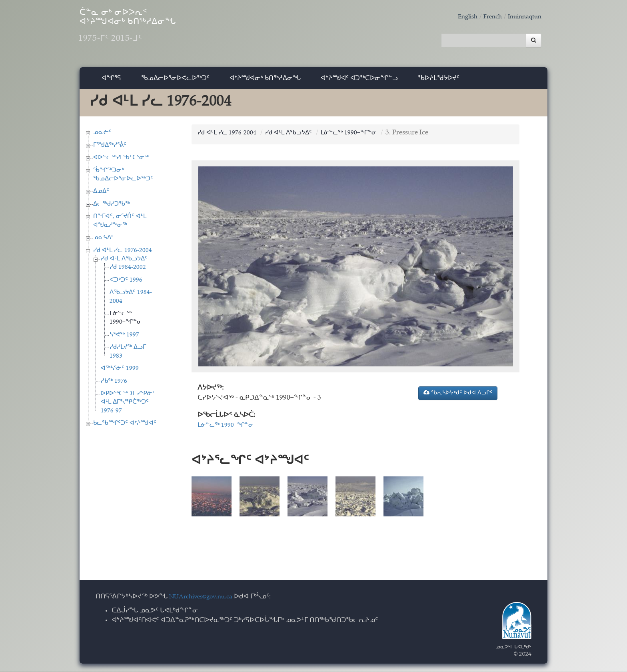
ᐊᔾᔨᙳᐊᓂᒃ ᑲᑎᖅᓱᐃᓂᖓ (265, 82)
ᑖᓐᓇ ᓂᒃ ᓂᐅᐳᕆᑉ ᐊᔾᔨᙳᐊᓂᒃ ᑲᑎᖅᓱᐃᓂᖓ (157, 32)
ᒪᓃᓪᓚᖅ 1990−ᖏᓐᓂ (364, 137)
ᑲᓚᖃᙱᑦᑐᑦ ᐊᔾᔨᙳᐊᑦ (125, 427)
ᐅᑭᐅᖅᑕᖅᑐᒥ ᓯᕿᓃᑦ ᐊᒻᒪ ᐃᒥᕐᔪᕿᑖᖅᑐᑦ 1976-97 (128, 406)
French (487, 17)
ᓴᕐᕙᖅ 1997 (124, 339)
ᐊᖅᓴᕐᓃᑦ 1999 (120, 373)
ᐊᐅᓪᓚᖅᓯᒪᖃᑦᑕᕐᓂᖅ (121, 162)
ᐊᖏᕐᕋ (111, 82)
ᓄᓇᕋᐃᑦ (104, 242)
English (459, 17)
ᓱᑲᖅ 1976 (114, 385)
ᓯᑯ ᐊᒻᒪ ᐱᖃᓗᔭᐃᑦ (124, 263)
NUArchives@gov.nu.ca (205, 597)
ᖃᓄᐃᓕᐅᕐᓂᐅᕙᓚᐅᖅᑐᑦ (175, 82)
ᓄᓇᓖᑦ (102, 137)
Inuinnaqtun (522, 17)
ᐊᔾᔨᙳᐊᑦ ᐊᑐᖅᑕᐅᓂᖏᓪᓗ (359, 82)
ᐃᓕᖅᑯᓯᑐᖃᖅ (112, 208)
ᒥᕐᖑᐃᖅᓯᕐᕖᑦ (110, 149)
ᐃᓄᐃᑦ (101, 196)
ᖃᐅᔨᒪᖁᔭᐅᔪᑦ (439, 82)
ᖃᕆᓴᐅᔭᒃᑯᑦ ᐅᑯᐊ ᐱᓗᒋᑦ (458, 397)
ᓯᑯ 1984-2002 (128, 272)
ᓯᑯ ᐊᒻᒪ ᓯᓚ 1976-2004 (123, 255)
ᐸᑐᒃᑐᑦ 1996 (126, 284)
